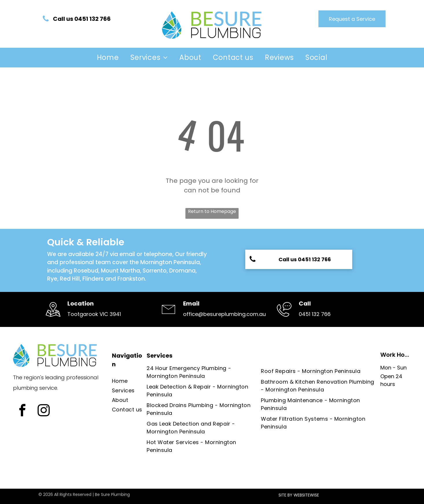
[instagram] (44, 411)
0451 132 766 (315, 314)
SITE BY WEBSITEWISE (299, 495)
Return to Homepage (212, 211)
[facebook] (22, 411)
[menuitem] (108, 58)
